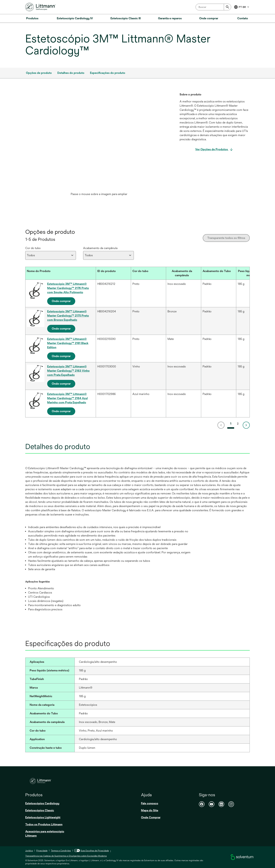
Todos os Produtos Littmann (44, 824)
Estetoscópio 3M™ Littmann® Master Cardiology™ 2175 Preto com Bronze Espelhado (68, 316)
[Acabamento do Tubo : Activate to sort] (219, 273)
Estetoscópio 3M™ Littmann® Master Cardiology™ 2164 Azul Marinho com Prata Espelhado (67, 398)
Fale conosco (150, 803)
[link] (222, 425)
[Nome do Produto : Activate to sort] (61, 273)
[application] (99, 142)
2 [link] (238, 424)
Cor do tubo (33, 248)
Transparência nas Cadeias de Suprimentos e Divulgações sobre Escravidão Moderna (66, 856)
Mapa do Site (150, 810)
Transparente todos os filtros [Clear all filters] (226, 238)
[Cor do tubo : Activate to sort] (148, 273)
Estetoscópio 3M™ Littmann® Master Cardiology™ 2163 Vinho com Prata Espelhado (68, 371)
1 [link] (231, 424)
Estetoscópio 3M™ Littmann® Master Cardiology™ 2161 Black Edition (68, 343)
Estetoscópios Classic (40, 810)
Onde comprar (61, 301)
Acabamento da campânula (100, 248)
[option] (99, 145)
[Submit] (227, 7)
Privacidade (42, 851)
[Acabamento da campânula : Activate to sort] (183, 273)
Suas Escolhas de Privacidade (92, 851)
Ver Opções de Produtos (212, 149)
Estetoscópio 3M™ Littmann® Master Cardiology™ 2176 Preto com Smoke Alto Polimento (68, 288)
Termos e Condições (61, 851)
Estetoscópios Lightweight (43, 817)
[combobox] (213, 7)
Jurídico (29, 851)
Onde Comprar (151, 817)
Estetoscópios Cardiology (42, 803)
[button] (57, 271)
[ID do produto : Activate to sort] (113, 273)
